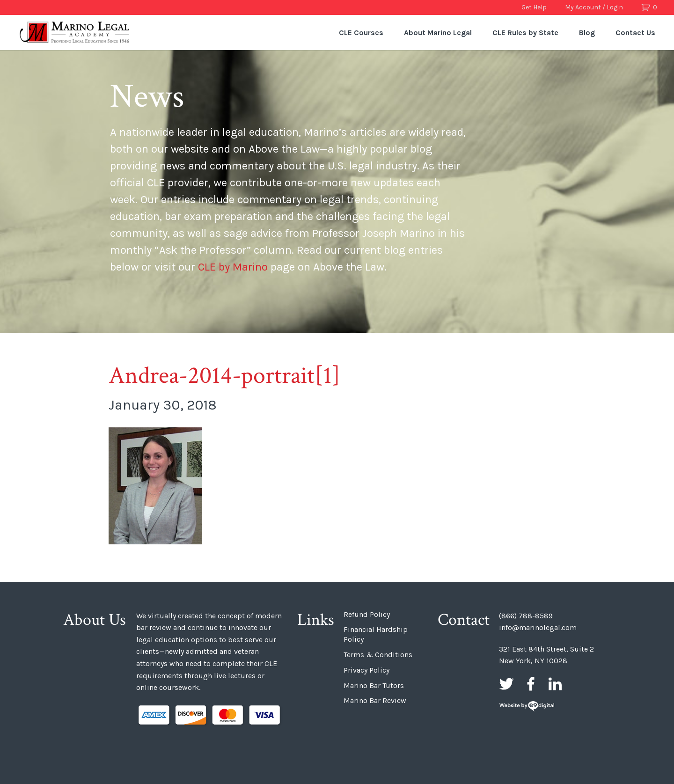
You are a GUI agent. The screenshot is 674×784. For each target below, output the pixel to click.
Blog (587, 33)
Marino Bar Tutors (374, 685)
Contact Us (635, 33)
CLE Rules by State (525, 33)
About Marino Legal (438, 33)
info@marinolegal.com (538, 627)
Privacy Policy (366, 670)
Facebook (531, 684)
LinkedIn (555, 684)
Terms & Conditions (378, 655)
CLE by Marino (233, 267)
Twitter (506, 684)
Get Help (534, 7)
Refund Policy (367, 614)
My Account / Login (594, 7)
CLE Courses (361, 33)
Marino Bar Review (375, 700)
